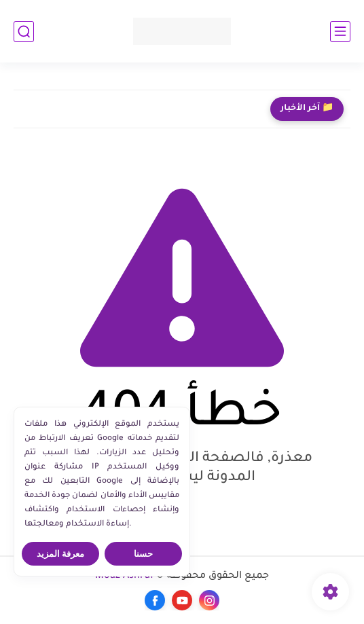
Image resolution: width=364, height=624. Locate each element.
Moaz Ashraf (125, 576)
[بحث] (24, 32)
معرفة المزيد (61, 554)
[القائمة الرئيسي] (340, 32)
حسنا (143, 554)
